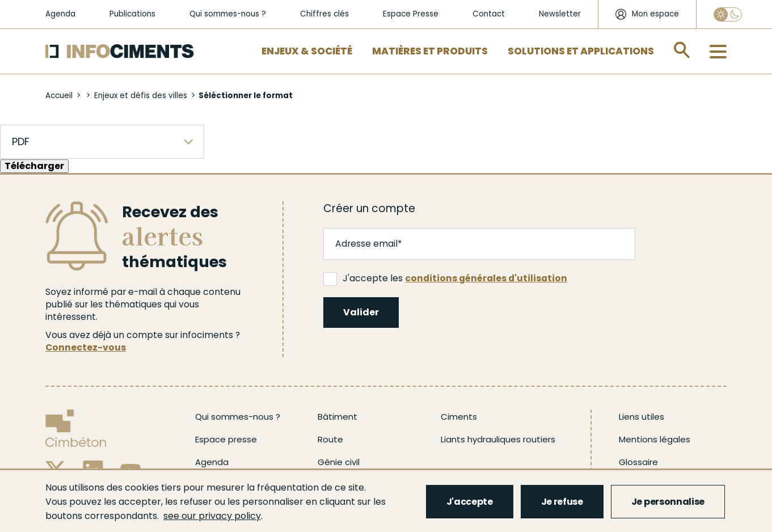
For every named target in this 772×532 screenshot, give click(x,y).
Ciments (459, 417)
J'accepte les (445, 278)
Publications (132, 14)
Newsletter (560, 14)
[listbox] (102, 142)
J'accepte (470, 502)
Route (330, 439)
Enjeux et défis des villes (141, 96)
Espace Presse (411, 14)
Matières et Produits (430, 51)
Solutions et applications (581, 51)
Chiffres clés (324, 14)
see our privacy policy (212, 516)
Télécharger (34, 166)
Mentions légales (655, 439)
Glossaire (638, 462)
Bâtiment (338, 417)
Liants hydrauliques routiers (498, 439)
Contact (489, 14)
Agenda (60, 14)
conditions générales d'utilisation (486, 278)
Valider (361, 312)
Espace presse (226, 439)
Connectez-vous (86, 347)
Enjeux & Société (307, 51)
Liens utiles (642, 417)
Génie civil (339, 462)
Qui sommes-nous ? (228, 14)
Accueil (59, 96)
